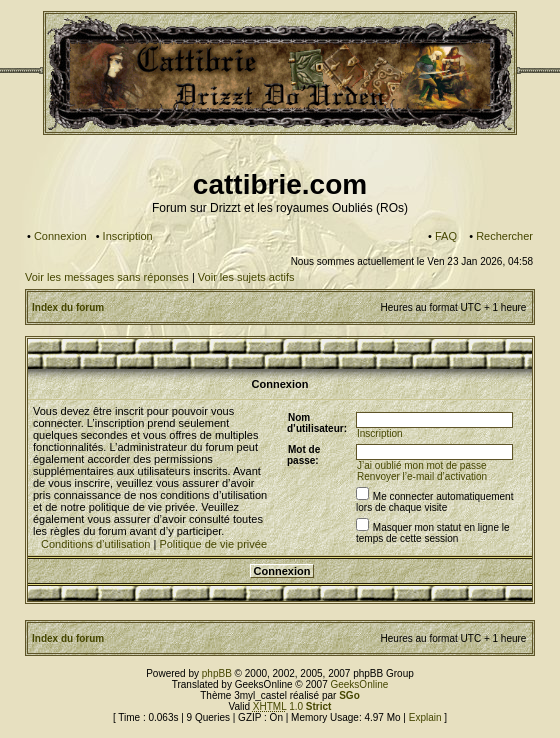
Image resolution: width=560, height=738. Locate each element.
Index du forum (68, 307)
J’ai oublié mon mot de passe (422, 465)
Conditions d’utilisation (95, 544)
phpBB (217, 673)
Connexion (60, 236)
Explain (425, 717)
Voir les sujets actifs (246, 277)
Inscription (128, 236)
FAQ (446, 236)
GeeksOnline (359, 684)
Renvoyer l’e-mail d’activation (422, 476)
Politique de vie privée (213, 544)
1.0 (292, 706)
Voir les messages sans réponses (107, 277)
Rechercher (504, 236)
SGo (349, 695)
